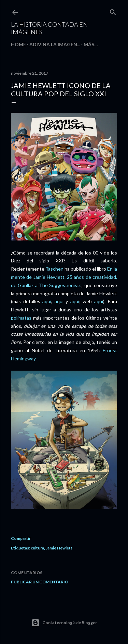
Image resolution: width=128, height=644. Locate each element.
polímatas (21, 318)
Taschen (54, 269)
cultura (37, 548)
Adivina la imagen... (55, 44)
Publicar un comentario (40, 582)
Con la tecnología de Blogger (64, 623)
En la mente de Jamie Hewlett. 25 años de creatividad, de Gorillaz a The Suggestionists (64, 277)
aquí (47, 301)
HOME (18, 44)
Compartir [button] (21, 538)
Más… (91, 44)
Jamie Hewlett (59, 548)
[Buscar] (113, 11)
